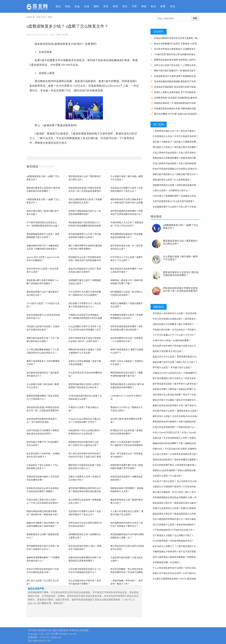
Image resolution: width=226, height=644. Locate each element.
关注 (106, 6)
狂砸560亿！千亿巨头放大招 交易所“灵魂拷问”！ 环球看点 (181, 449)
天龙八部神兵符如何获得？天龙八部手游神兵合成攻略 (179, 153)
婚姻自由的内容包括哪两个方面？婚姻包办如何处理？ (179, 443)
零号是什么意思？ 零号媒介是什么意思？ (172, 367)
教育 (50, 17)
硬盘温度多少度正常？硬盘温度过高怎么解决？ (175, 503)
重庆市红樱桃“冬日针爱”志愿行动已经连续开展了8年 (179, 114)
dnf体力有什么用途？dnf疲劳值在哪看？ (172, 340)
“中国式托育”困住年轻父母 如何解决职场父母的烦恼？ (180, 54)
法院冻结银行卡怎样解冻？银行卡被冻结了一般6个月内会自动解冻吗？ (187, 324)
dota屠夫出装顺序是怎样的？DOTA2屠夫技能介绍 (176, 579)
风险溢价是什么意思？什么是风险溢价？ (172, 180)
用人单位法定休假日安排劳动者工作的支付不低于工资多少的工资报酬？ (85, 457)
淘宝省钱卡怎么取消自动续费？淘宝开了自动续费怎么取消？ (182, 395)
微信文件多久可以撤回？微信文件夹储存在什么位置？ (179, 400)
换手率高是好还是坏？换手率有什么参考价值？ (175, 384)
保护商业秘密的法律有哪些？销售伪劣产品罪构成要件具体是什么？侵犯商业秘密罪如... (127, 214)
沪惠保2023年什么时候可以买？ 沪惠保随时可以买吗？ (179, 373)
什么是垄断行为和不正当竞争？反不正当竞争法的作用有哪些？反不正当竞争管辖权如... (85, 330)
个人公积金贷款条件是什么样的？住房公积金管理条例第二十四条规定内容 (188, 568)
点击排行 (159, 32)
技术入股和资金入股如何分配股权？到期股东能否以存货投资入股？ (185, 557)
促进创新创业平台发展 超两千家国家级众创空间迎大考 (180, 76)
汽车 (134, 6)
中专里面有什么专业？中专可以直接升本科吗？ (175, 136)
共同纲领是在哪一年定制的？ (167, 562)
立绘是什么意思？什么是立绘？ (168, 476)
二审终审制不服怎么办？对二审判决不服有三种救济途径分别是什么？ (186, 131)
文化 (172, 6)
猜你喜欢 (156, 216)
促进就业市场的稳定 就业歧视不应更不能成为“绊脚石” (180, 87)
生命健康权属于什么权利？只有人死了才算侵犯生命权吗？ (181, 207)
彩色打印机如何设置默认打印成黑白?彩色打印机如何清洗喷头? (183, 169)
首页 (39, 17)
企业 (87, 6)
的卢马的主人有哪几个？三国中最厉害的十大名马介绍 (179, 546)
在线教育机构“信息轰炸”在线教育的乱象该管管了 (178, 98)
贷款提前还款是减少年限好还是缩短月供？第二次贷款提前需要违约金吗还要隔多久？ (85, 191)
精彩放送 (159, 307)
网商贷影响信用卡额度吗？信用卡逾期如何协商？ (176, 422)
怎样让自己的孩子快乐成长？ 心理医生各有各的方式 (179, 65)
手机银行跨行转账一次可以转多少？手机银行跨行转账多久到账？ (184, 330)
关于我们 (33, 630)
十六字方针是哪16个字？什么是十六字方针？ (174, 335)
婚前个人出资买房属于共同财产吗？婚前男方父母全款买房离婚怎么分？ (127, 445)
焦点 (58, 6)
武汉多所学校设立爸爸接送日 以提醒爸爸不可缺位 (178, 49)
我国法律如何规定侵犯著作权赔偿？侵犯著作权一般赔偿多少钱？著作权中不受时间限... (43, 515)
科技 (144, 6)
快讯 (115, 6)
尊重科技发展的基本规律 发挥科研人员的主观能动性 (179, 60)
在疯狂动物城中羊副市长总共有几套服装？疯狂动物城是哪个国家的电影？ (190, 38)
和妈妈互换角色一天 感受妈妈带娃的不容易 (175, 103)
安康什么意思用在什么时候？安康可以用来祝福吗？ (177, 508)
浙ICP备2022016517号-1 (40, 641)
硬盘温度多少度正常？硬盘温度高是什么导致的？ (176, 514)
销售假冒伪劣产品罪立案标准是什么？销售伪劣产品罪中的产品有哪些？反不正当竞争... (127, 203)
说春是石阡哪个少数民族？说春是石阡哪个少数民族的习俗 (181, 389)
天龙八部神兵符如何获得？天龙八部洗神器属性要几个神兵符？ (183, 163)
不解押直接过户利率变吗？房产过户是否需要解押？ (177, 552)
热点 (153, 6)
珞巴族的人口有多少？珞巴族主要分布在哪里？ (175, 147)
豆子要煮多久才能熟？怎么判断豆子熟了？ (173, 535)
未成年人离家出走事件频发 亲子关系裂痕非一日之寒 (179, 92)
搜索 (195, 18)
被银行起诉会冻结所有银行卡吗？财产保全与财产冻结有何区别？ (184, 405)
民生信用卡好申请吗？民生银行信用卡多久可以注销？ (179, 346)
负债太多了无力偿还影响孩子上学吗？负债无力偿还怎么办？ (182, 438)
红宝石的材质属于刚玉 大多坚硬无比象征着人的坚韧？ (179, 465)
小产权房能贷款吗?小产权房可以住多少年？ (174, 530)
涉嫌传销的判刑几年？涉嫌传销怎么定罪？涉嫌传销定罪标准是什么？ (43, 249)
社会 (77, 6)
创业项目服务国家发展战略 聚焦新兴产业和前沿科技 (179, 81)
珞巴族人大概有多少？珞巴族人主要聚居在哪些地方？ (179, 142)
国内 (96, 6)
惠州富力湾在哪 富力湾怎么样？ (168, 351)
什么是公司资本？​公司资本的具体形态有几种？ (175, 454)
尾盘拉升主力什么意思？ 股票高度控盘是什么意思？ (178, 357)
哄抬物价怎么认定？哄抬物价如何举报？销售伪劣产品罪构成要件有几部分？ (85, 260)
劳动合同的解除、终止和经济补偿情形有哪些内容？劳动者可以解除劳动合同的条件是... (127, 572)
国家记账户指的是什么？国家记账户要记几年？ (175, 174)
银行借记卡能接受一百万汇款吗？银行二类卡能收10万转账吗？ (183, 492)
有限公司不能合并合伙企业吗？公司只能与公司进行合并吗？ (182, 573)
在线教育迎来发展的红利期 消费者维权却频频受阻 (178, 109)
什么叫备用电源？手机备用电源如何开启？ (173, 541)
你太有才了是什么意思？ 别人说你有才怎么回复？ (177, 481)
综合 (68, 6)
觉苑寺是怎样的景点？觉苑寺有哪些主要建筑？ (175, 460)
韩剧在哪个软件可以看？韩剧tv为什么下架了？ (175, 362)
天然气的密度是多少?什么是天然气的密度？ (174, 201)
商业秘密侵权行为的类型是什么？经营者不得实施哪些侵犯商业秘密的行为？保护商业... (85, 226)
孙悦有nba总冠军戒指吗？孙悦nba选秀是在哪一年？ (177, 470)
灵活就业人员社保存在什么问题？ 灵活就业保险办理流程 (180, 313)
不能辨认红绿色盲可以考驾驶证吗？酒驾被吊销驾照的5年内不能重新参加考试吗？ (85, 318)
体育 (163, 6)
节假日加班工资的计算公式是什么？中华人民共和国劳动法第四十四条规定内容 (43, 503)
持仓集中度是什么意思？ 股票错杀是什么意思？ (176, 411)
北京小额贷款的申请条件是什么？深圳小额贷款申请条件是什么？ (184, 519)
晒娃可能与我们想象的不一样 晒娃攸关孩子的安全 (178, 71)
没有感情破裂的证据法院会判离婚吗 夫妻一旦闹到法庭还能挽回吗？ (185, 497)
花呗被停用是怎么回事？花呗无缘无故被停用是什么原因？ (181, 185)
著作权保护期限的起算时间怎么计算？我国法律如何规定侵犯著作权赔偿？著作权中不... (85, 491)
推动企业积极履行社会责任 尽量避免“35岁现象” (177, 44)
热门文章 (159, 124)
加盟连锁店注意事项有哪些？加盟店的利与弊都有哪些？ (180, 158)
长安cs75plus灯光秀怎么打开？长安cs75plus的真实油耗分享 (181, 432)
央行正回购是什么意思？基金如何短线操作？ (174, 525)
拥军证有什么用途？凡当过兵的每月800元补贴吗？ (177, 416)
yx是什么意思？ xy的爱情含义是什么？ (171, 190)
